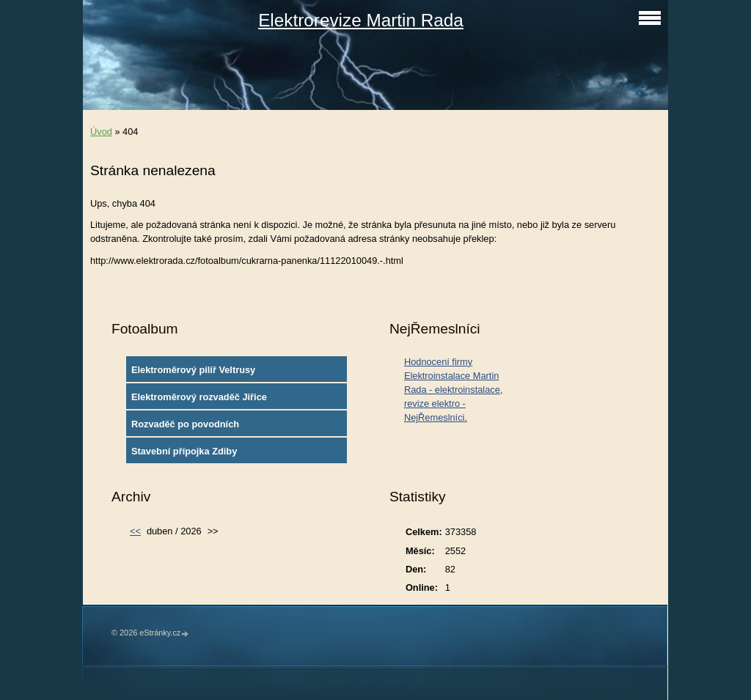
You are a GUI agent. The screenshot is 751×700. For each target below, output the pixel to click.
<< (135, 531)
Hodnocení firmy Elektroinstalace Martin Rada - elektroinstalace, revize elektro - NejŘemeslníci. (453, 390)
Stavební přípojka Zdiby (184, 451)
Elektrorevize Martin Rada (361, 20)
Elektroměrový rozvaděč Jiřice (199, 397)
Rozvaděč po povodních (185, 424)
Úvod (101, 132)
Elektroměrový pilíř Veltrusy (193, 370)
